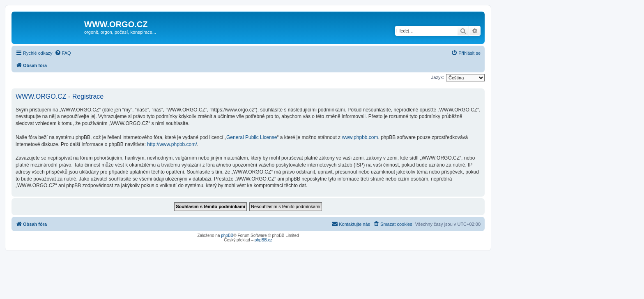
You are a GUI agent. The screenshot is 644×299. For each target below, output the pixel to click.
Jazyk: (438, 77)
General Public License (252, 137)
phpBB (227, 235)
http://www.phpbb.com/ (172, 144)
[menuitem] (63, 53)
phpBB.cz (263, 240)
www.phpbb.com (360, 137)
